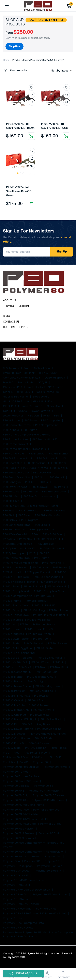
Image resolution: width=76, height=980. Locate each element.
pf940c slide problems (18, 658)
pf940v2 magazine (50, 729)
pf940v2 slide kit (36, 748)
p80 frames (37, 454)
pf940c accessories (47, 577)
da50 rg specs (55, 378)
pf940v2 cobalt (13, 700)
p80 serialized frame (17, 525)
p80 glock (60, 463)
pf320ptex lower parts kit (19, 548)
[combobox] (61, 71)
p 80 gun (34, 416)
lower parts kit (41, 411)
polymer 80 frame (55, 767)
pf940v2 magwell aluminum (48, 734)
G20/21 (43, 382)
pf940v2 (25, 696)
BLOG (6, 316)
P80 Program (30, 520)
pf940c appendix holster (19, 582)
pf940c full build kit (44, 605)
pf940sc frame (13, 677)
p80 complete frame (17, 425)
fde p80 (9, 382)
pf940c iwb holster (40, 620)
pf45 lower (60, 567)
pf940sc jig (36, 681)
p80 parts (59, 487)
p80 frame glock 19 (16, 444)
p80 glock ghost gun (17, 477)
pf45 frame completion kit (21, 563)
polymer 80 (41, 762)
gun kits (22, 411)
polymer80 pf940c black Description (27, 890)
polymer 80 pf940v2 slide (20, 824)
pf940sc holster (14, 681)
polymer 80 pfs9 (49, 833)
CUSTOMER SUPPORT (16, 327)
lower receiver (13, 416)
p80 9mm (31, 420)
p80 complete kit (47, 425)
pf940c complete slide (49, 591)
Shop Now (14, 46)
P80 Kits (43, 482)
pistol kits (9, 762)
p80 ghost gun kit (38, 463)
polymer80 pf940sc (16, 894)
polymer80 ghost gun (17, 871)
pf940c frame (12, 601)
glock (31, 387)
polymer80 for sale (50, 866)
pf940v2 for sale (14, 705)
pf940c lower (12, 629)
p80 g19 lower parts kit (52, 458)
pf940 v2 (61, 572)
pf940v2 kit (10, 724)
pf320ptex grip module (18, 544)
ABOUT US (10, 301)
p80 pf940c (31, 492)
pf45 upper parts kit (38, 572)
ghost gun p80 (13, 387)
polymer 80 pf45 (14, 791)
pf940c (8, 577)
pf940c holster (59, 610)
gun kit (8, 411)
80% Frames (11, 368)
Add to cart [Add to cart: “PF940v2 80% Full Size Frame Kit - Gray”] (66, 136)
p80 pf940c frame (54, 492)
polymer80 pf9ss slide (18, 909)
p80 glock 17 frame (36, 468)
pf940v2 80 (42, 696)
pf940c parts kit (34, 643)
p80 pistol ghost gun (49, 515)
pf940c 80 (23, 577)
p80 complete (51, 420)
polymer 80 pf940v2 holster (21, 814)
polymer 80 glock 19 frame (21, 781)
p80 (57, 416)
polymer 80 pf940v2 (46, 810)
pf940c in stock (13, 620)
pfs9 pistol (39, 757)
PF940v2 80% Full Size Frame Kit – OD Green (19, 191)
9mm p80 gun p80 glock (19, 373)
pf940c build (11, 586)
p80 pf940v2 (11, 501)
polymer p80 (33, 861)
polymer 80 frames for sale (21, 776)
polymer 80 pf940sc (16, 810)
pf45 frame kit (52, 563)
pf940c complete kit (17, 591)
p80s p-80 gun (53, 534)
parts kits (9, 539)
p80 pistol (25, 515)
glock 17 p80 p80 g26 (17, 392)
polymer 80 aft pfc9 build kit (21, 767)
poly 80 (24, 762)
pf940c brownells (51, 582)
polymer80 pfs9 (13, 918)
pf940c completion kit (18, 596)
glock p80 (10, 406)
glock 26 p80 (41, 397)
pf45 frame (42, 558)
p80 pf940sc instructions (40, 496)
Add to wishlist (32, 87)
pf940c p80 (41, 639)
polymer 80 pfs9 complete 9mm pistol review (33, 852)
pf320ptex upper (14, 553)
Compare (32, 95)
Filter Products (15, 70)
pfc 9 (6, 753)
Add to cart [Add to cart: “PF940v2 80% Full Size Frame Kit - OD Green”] (31, 204)
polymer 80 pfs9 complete (21, 838)
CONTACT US (11, 322)
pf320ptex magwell (52, 548)
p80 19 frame (12, 420)
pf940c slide (45, 648)
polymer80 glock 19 (16, 875)
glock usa (54, 406)
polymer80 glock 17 (48, 871)
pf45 (33, 553)
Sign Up (62, 252)
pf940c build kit (34, 586)
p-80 (47, 416)
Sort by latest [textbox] (60, 71)
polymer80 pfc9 (47, 909)
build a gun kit (49, 373)
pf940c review (58, 643)
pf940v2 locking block (36, 724)
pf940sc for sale (47, 672)
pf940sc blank (60, 667)
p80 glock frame (45, 473)
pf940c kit (10, 624)
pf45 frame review (16, 567)
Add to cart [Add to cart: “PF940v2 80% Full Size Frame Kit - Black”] (31, 136)
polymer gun (12, 861)
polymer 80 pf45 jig (16, 795)
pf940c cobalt (57, 586)
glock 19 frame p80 (47, 392)
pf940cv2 (25, 667)
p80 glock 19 (61, 468)
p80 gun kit (57, 477)
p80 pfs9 (9, 515)
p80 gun (40, 477)
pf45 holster (41, 567)
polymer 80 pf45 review (49, 795)
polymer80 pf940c (15, 885)
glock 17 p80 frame (51, 387)
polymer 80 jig (44, 786)
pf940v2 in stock (51, 719)
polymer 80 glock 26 (17, 786)
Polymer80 (52, 861)
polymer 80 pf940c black (48, 800)
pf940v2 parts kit (14, 743)
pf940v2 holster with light (20, 719)
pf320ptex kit (45, 544)
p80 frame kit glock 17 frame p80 (25, 449)
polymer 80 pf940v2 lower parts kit (26, 819)
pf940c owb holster (16, 639)
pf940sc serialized (41, 691)
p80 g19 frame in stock (18, 458)
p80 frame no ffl (14, 454)
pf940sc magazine (48, 686)
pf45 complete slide (17, 558)
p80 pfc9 (9, 511)
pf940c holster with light (49, 615)
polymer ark (53, 856)
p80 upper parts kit (43, 529)
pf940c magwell (14, 634)
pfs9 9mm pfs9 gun (16, 757)
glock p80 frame (32, 406)
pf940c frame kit (37, 601)
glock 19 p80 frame (16, 397)
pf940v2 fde (36, 700)
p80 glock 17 (11, 468)
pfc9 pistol (31, 753)
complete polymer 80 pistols (22, 378)
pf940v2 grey (42, 710)
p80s (35, 534)
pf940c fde (44, 596)
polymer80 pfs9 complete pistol (24, 923)
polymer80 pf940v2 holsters (22, 904)
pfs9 (44, 753)
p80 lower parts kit (15, 487)
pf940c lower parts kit (40, 629)
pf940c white (40, 662)
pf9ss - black (59, 748)
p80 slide (41, 525)
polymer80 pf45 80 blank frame (24, 880)
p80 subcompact (15, 529)
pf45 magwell (12, 572)
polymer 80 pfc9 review (19, 833)
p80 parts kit (11, 492)
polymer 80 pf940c (16, 800)
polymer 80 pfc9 (51, 824)
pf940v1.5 (9, 696)
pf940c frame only (16, 605)
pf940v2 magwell (14, 734)
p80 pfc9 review (55, 511)
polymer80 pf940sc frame (50, 894)
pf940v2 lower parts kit (18, 729)
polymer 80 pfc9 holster (19, 829)
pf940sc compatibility (18, 672)
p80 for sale (11, 430)
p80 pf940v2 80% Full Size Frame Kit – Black (31, 506)
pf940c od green (40, 634)
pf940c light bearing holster (39, 624)
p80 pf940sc (11, 496)
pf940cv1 (9, 667)
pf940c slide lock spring (19, 653)
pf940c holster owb (16, 615)
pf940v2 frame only (16, 710)
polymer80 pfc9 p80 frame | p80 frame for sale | (35, 913)
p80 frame (31, 430)
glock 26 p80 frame (16, 401)
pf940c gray (11, 610)
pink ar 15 (56, 757)
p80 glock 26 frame (16, 473)
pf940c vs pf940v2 (15, 662)
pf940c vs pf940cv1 (50, 658)
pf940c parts (12, 643)
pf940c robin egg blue (18, 648)
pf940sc (41, 667)
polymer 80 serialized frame (22, 856)
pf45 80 (45, 553)
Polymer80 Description (18, 866)
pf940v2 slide (12, 748)
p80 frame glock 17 (45, 439)
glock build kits (43, 401)
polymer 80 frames (16, 772)
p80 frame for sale (16, 439)
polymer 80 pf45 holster (45, 791)
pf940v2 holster (41, 715)
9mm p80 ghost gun (37, 368)
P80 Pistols (10, 520)
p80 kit (30, 482)
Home (6, 60)
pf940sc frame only (40, 677)
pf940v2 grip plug (15, 715)
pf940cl (58, 662)
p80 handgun (12, 482)
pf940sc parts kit (14, 691)
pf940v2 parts (44, 738)
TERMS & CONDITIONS (17, 306)
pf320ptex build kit (48, 539)
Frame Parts (26, 382)
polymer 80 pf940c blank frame (24, 805)
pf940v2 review (39, 743)
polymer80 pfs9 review (18, 928)
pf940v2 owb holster (17, 738)
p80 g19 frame (58, 454)
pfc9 (17, 753)
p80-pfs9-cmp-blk (16, 534)
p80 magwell (40, 487)
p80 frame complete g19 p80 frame (27, 435)
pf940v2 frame (39, 705)
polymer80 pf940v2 (16, 899)
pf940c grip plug (35, 610)
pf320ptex (26, 539)
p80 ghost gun (13, 463)
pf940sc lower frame (17, 686)
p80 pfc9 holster (29, 511)
